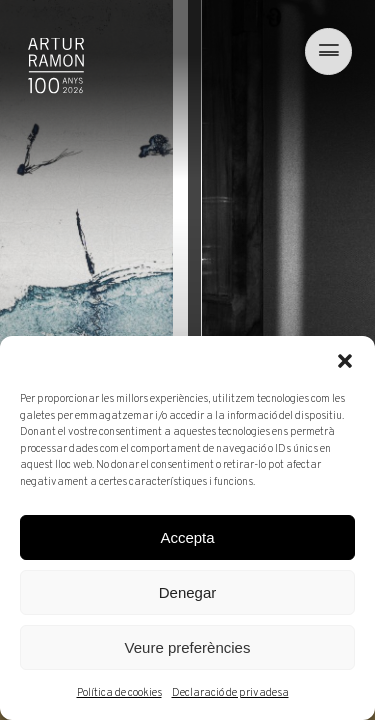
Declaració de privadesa (230, 693)
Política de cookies (119, 693)
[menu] (323, 51)
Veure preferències (188, 647)
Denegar (188, 592)
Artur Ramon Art (56, 66)
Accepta (187, 537)
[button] (345, 361)
